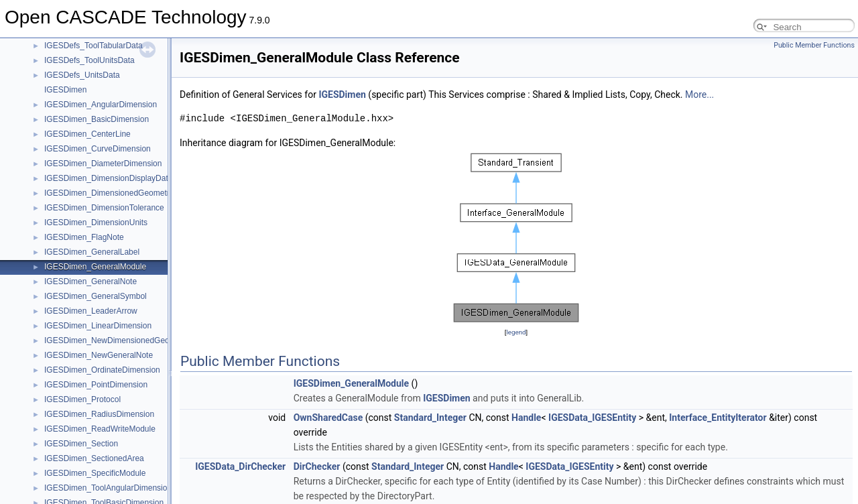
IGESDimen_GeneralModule (95, 267)
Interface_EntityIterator (718, 418)
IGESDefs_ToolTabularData (94, 46)
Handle (526, 418)
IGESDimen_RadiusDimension (99, 414)
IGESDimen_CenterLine (87, 134)
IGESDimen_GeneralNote (90, 281)
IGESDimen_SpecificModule (95, 473)
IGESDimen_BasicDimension (97, 119)
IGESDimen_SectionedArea (94, 458)
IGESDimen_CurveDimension (98, 149)
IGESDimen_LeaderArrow (91, 311)
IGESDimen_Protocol (82, 399)
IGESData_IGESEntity (592, 418)
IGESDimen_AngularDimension (101, 105)
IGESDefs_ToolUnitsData (89, 60)
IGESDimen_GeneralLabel (92, 252)
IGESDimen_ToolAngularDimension (108, 488)
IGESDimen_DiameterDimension (103, 164)
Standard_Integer (430, 418)
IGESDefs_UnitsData (82, 75)
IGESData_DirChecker (240, 466)
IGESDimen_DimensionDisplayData (108, 178)
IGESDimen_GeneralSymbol (96, 296)
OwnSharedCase (328, 418)
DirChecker (317, 466)
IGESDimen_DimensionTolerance (104, 208)
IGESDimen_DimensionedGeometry (109, 193)
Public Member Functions (814, 45)
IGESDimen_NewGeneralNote (99, 355)
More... (699, 94)
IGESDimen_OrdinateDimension (102, 370)
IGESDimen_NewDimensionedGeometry (117, 340)
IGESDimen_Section (81, 444)
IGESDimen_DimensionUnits (96, 223)
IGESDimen (65, 90)
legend (516, 332)
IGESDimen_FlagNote (84, 237)
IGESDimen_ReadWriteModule (100, 429)
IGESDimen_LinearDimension (98, 326)
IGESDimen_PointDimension (96, 385)
